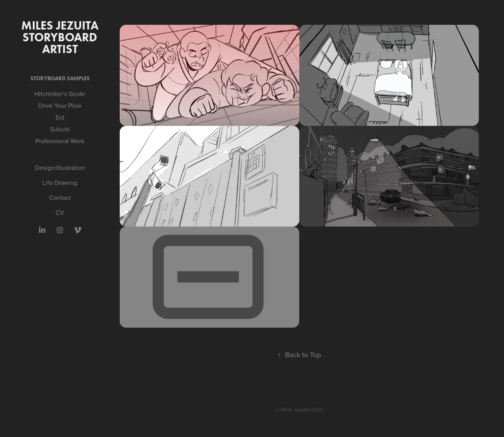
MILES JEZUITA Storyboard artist (61, 37)
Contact (60, 197)
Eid (60, 117)
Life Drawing (60, 183)
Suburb (60, 129)
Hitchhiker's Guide (60, 94)
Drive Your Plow (60, 105)
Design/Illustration (60, 168)
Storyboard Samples (60, 78)
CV (60, 212)
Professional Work (60, 141)
